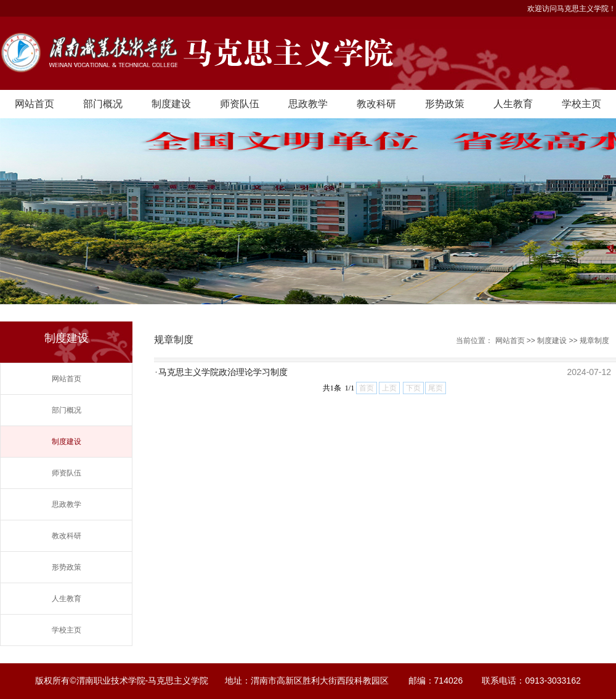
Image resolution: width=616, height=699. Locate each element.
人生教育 (513, 104)
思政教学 (308, 104)
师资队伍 (240, 104)
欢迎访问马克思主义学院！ (572, 9)
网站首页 (34, 104)
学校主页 (582, 104)
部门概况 (103, 104)
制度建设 (171, 104)
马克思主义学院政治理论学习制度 (223, 372)
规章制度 (594, 341)
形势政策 (445, 104)
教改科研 (376, 104)
